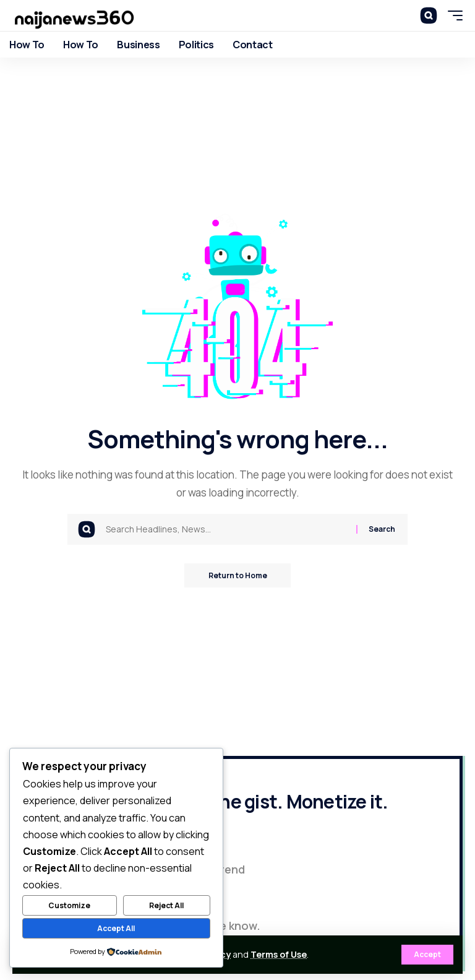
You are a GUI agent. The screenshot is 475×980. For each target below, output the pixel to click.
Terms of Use (279, 954)
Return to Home (238, 575)
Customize (69, 905)
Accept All (116, 928)
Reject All (166, 905)
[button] (427, 955)
